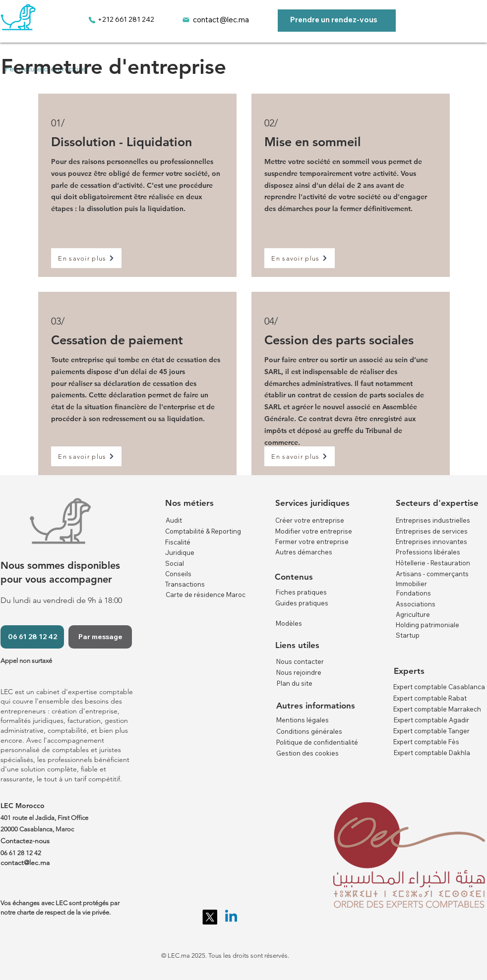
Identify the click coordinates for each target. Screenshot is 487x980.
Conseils (178, 574)
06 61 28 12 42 (21, 853)
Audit (174, 520)
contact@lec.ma (221, 20)
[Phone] (92, 20)
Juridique (180, 552)
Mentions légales (303, 720)
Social (175, 563)
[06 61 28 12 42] (32, 637)
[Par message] (100, 637)
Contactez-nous (25, 841)
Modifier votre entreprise (314, 531)
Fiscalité (178, 542)
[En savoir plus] (86, 258)
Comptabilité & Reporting (203, 531)
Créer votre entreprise (310, 520)
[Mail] (186, 20)
